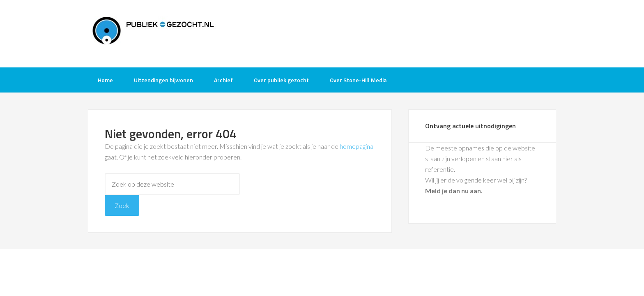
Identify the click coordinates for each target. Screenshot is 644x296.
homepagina (356, 146)
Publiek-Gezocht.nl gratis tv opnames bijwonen (154, 33)
